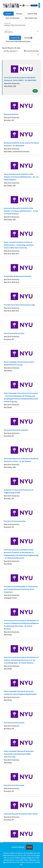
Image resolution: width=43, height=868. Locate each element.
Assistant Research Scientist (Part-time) (21, 814)
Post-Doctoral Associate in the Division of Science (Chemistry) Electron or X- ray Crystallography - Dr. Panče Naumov (21, 660)
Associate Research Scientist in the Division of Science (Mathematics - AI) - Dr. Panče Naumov (21, 177)
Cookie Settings (18, 847)
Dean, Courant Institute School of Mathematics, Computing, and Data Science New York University (19, 245)
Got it (29, 847)
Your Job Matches (13, 18)
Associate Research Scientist (16, 430)
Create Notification (32, 51)
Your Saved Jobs (31, 18)
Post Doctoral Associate (14, 333)
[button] (28, 38)
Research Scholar (11, 114)
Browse (19, 14)
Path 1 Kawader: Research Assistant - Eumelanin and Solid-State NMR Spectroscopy (19, 754)
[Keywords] (21, 24)
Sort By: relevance (10, 51)
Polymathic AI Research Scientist (18, 276)
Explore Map (32, 14)
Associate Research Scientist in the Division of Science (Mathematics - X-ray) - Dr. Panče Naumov (21, 211)
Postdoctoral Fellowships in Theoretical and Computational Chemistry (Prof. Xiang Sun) (21, 589)
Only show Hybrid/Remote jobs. (18, 41)
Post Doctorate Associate (15, 521)
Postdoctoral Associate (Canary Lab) (19, 305)
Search (8, 14)
